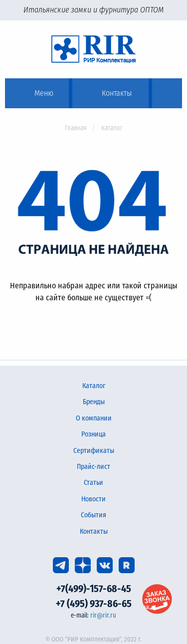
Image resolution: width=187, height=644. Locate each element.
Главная (76, 128)
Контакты (94, 532)
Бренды (94, 402)
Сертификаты (94, 451)
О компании (94, 418)
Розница (93, 434)
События (93, 515)
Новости (93, 499)
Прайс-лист (93, 467)
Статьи (93, 483)
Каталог (94, 386)
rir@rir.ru (103, 615)
